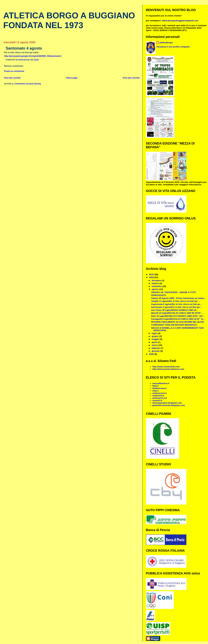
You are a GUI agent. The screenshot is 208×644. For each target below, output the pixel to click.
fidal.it (156, 386)
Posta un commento (14, 71)
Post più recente (12, 78)
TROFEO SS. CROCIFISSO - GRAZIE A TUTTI (174, 292)
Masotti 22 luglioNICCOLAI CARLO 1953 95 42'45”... (177, 313)
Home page (72, 78)
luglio (155, 333)
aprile (155, 342)
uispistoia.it (158, 396)
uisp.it (156, 391)
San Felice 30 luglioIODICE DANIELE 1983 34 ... (175, 310)
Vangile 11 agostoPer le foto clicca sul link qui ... (175, 301)
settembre (157, 286)
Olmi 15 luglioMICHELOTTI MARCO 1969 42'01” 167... (178, 316)
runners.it (157, 400)
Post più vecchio (131, 78)
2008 (152, 354)
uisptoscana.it (159, 393)
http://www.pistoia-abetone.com (168, 369)
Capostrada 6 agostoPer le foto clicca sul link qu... (176, 304)
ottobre (156, 283)
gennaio (156, 351)
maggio (156, 339)
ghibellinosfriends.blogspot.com (169, 405)
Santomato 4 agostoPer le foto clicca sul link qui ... (177, 307)
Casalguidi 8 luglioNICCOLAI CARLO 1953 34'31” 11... (178, 319)
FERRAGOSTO (159, 295)
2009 (152, 277)
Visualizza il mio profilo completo (173, 47)
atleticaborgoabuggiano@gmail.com (180, 21)
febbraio (156, 348)
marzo (155, 345)
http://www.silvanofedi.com (166, 367)
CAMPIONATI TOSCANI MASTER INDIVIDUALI (174, 325)
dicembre (157, 280)
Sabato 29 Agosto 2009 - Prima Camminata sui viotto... (178, 298)
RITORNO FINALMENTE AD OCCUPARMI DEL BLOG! (178, 322)
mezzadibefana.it (161, 383)
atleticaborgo (166, 43)
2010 (152, 274)
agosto (155, 289)
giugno (155, 336)
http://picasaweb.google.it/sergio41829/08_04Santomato (32, 56)
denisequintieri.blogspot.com (167, 403)
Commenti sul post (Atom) (28, 84)
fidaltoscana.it (159, 388)
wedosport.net (160, 398)
